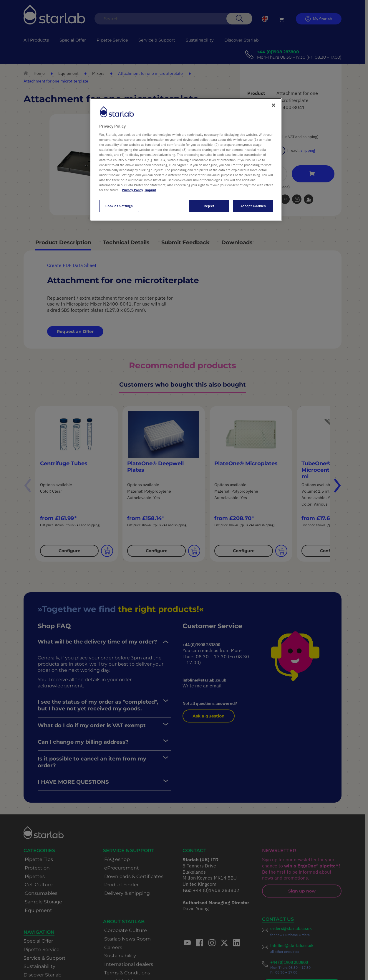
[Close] (273, 105)
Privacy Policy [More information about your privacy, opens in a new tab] (132, 190)
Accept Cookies (253, 206)
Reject (209, 206)
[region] (186, 159)
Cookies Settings (119, 206)
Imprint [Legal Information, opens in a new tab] (150, 190)
